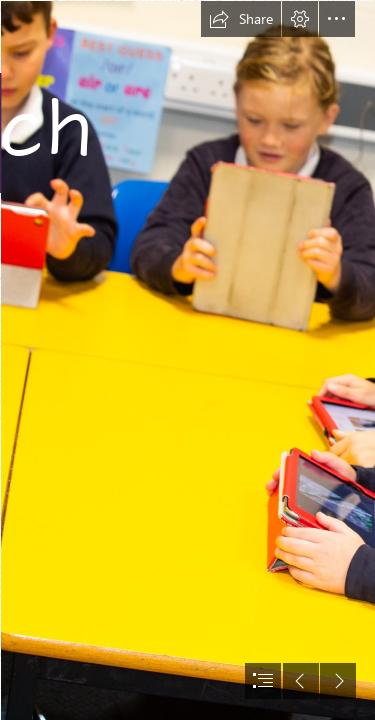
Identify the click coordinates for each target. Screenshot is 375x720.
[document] (187, 360)
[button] (241, 19)
